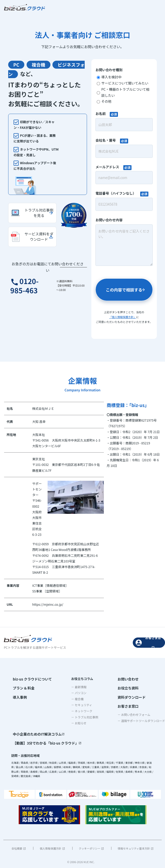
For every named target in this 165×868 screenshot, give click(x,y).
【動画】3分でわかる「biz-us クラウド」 (44, 742)
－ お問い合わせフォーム (134, 712)
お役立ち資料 (127, 687)
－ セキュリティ (80, 705)
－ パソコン (77, 693)
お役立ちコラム (80, 679)
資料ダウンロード (130, 695)
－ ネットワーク (80, 711)
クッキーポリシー (91, 847)
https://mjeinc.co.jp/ (47, 604)
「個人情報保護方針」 (123, 317)
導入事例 (19, 695)
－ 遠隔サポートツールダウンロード (141, 718)
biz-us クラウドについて (30, 679)
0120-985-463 (28, 287)
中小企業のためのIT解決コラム (36, 734)
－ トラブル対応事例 (83, 717)
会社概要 (19, 847)
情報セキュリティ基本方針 (136, 847)
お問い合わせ (127, 679)
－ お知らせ (77, 723)
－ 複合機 (75, 699)
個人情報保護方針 (52, 847)
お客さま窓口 (148, 643)
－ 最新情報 (77, 687)
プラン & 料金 (23, 687)
